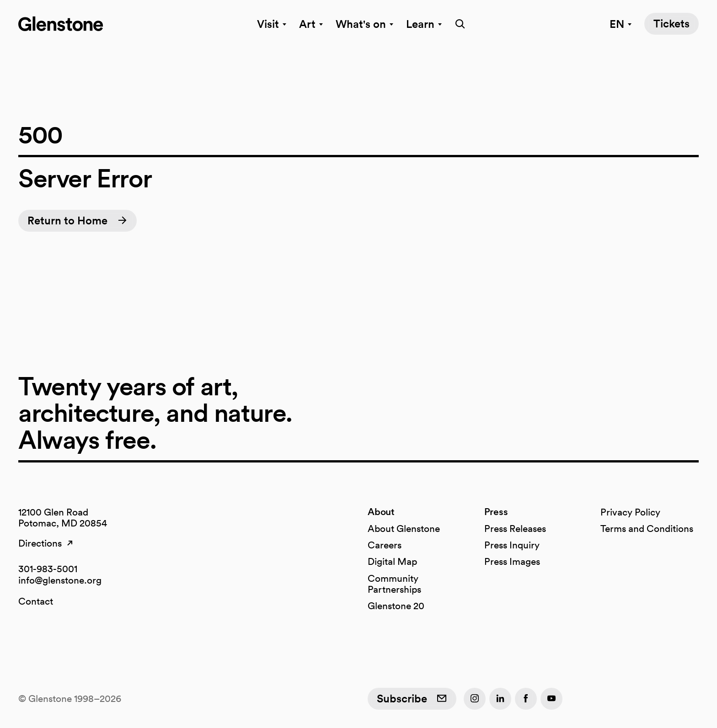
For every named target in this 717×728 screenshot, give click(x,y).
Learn (425, 24)
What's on (365, 24)
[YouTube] (551, 699)
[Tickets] (672, 24)
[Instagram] (475, 699)
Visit (273, 24)
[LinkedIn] (500, 699)
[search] (457, 24)
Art (312, 24)
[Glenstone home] (61, 24)
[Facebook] (526, 699)
